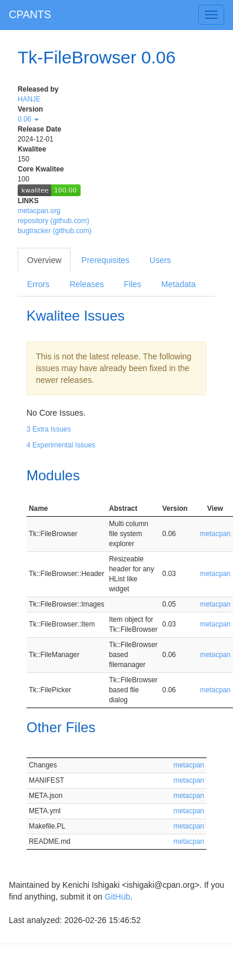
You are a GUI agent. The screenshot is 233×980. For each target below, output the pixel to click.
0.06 (28, 119)
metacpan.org (39, 211)
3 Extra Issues (49, 429)
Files (133, 284)
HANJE (29, 99)
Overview (44, 260)
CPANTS (30, 15)
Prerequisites (105, 260)
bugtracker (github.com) (55, 231)
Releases (86, 284)
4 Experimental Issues (61, 445)
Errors (38, 284)
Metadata (178, 284)
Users (160, 260)
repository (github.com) (54, 221)
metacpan (215, 534)
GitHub (118, 897)
